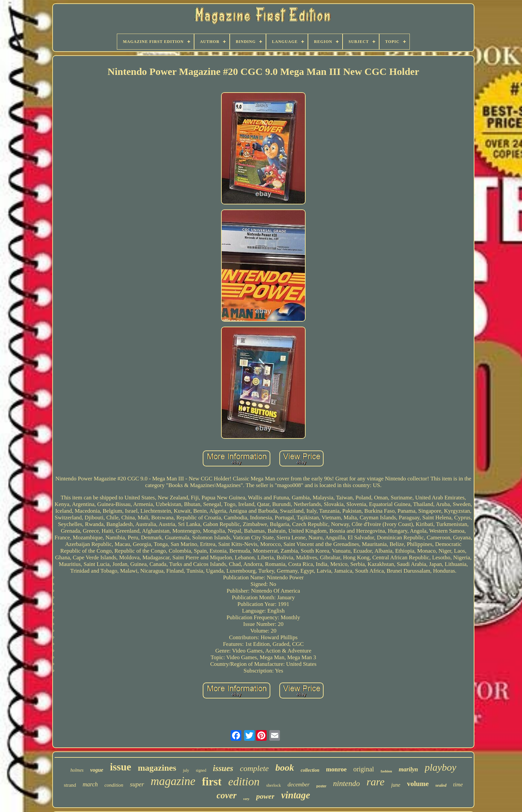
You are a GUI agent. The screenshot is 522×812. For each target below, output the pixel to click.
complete (255, 768)
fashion (386, 771)
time (458, 785)
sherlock (274, 785)
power (265, 796)
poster (321, 786)
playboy (441, 767)
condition (114, 785)
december (299, 785)
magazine (173, 781)
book (285, 768)
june (396, 785)
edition (244, 782)
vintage (295, 795)
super (137, 784)
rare (376, 782)
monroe (336, 769)
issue (121, 767)
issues (223, 768)
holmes (77, 770)
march (90, 784)
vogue (97, 770)
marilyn (408, 769)
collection (310, 770)
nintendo (347, 784)
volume (418, 784)
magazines (157, 768)
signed (201, 770)
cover (227, 795)
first (212, 782)
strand (70, 785)
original (364, 769)
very (247, 799)
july (186, 770)
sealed (441, 785)
